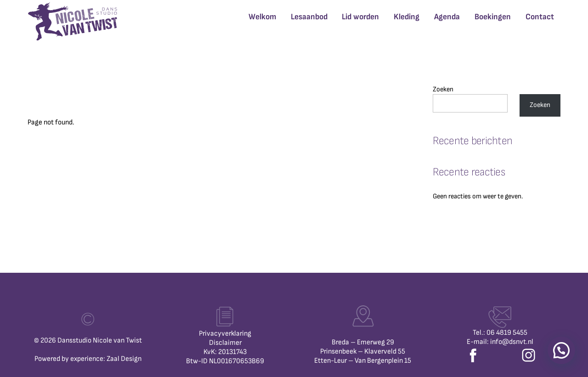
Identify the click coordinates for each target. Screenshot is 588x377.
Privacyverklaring (225, 334)
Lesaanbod (309, 17)
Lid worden (360, 17)
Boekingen (493, 17)
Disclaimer (225, 343)
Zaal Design (124, 359)
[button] (561, 350)
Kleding (407, 17)
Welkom (262, 17)
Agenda (447, 17)
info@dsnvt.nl (512, 342)
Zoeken (443, 89)
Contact (540, 17)
